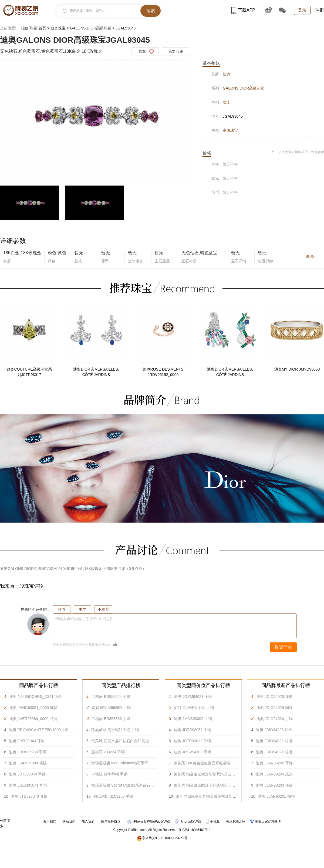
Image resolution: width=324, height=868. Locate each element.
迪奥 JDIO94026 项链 (274, 697)
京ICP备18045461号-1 (194, 830)
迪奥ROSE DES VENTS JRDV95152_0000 (163, 372)
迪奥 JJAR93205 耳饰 (274, 763)
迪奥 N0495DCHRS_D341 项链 (36, 697)
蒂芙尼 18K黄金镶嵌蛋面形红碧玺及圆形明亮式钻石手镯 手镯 (225, 763)
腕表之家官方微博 (268, 821)
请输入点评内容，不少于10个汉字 (84, 619)
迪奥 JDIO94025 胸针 (274, 708)
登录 (302, 10)
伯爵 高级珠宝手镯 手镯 (194, 708)
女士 (227, 102)
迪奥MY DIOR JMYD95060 (297, 369)
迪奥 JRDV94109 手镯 (192, 752)
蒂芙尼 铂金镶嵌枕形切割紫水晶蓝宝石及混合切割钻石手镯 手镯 (228, 774)
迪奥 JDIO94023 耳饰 (274, 730)
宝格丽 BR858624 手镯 (111, 697)
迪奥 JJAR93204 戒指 (274, 774)
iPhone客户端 (140, 821)
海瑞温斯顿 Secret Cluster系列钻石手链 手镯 (129, 785)
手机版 (213, 821)
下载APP (243, 10)
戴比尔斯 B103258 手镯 (113, 796)
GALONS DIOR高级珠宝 (91, 28)
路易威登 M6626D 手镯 (111, 708)
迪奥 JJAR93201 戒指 (276, 796)
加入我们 (88, 821)
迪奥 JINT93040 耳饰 (27, 741)
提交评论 (283, 647)
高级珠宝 (230, 130)
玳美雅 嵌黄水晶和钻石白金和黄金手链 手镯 (128, 741)
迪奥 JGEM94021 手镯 (193, 697)
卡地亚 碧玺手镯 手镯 (109, 774)
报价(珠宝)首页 (34, 28)
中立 (83, 609)
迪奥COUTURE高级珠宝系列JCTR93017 (29, 372)
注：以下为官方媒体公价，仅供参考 (298, 152)
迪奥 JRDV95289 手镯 (28, 752)
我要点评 (175, 51)
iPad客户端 (162, 821)
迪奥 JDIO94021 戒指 (274, 752)
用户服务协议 (111, 821)
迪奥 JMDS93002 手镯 (193, 719)
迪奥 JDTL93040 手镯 (27, 774)
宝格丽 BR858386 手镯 (111, 719)
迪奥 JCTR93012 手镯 (192, 741)
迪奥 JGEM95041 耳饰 (28, 785)
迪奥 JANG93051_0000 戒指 (33, 708)
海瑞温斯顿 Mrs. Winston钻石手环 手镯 (124, 763)
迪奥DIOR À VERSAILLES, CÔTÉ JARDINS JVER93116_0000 (96, 372)
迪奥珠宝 (58, 28)
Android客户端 (189, 821)
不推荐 (103, 609)
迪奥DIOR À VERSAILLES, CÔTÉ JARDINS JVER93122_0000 (230, 372)
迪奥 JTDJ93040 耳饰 (29, 796)
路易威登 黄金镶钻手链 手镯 (115, 730)
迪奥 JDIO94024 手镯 (274, 719)
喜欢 (142, 51)
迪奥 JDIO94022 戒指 (274, 741)
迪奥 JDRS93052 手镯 (192, 730)
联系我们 (69, 821)
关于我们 (50, 821)
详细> (310, 257)
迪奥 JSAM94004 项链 (28, 763)
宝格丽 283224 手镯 (108, 752)
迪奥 (227, 74)
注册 (320, 10)
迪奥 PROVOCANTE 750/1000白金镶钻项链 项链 (50, 730)
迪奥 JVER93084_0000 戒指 (33, 719)
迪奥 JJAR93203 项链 (274, 785)
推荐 (62, 609)
